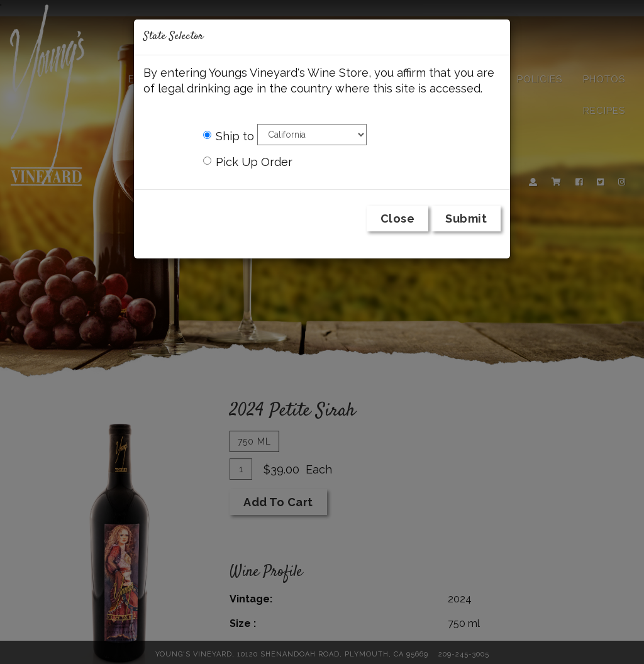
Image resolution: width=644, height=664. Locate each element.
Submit (466, 219)
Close (398, 219)
